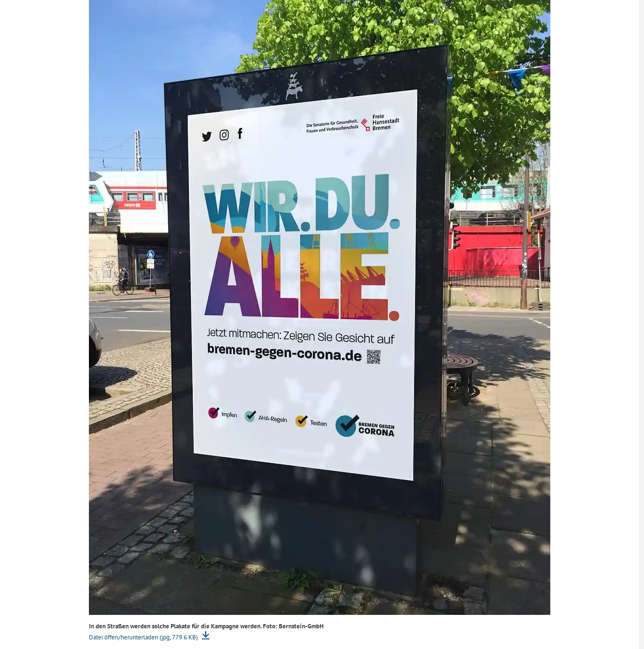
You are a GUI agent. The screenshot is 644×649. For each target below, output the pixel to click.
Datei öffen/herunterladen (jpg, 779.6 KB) (144, 637)
